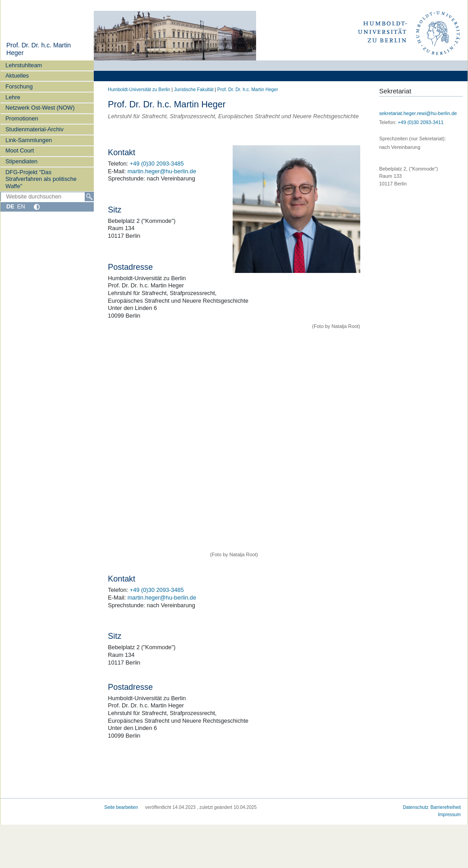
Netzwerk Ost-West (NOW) (40, 108)
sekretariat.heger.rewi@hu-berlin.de (418, 113)
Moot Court (20, 150)
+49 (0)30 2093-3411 (421, 122)
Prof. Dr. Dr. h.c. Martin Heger (248, 90)
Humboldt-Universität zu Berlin (139, 90)
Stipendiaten (21, 161)
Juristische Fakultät (194, 90)
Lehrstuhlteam (24, 65)
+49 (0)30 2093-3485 (157, 164)
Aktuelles (17, 76)
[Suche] (89, 197)
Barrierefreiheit (446, 807)
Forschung (19, 86)
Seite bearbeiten (121, 807)
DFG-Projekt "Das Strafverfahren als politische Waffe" (41, 179)
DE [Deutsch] (10, 206)
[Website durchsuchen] (47, 197)
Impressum (449, 815)
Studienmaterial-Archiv (34, 129)
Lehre (13, 97)
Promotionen (22, 118)
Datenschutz (415, 807)
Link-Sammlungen (29, 140)
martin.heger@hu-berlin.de (162, 171)
